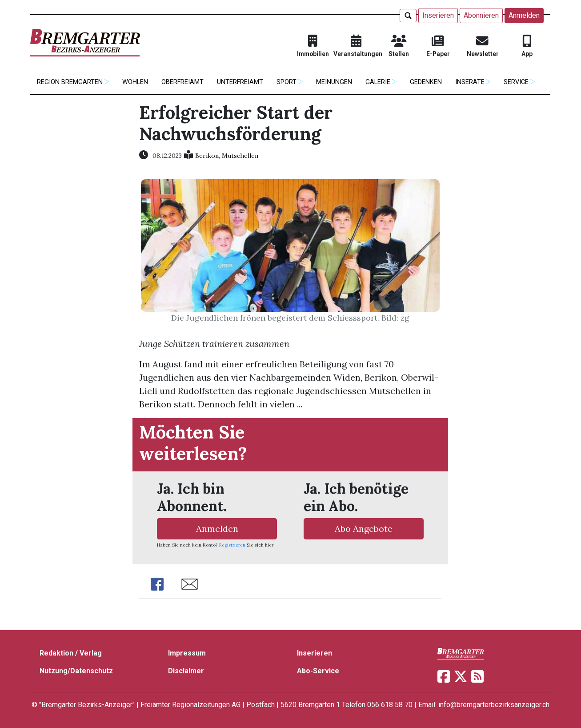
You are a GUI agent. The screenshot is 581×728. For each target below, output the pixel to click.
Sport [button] (286, 82)
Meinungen (334, 82)
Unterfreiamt (240, 82)
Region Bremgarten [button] (70, 82)
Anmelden (524, 15)
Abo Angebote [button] (364, 529)
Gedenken (426, 82)
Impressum (187, 653)
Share (157, 584)
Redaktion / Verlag (71, 653)
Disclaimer (186, 671)
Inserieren (438, 15)
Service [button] (516, 82)
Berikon (207, 156)
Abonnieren (481, 15)
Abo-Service (318, 671)
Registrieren (232, 545)
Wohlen (135, 82)
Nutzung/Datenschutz (76, 671)
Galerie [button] (378, 82)
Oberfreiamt (182, 82)
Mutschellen (240, 156)
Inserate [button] (470, 82)
